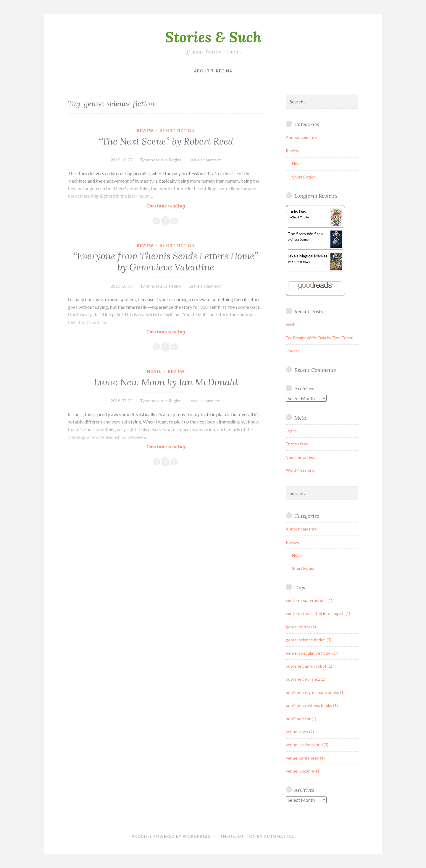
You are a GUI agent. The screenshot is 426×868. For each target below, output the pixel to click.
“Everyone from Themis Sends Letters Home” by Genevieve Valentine (166, 262)
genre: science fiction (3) (309, 640)
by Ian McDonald (166, 382)
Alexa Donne (300, 239)
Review (145, 131)
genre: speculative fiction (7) (312, 653)
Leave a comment (205, 160)
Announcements (301, 137)
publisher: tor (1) (301, 719)
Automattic (279, 836)
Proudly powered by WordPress (171, 836)
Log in (291, 431)
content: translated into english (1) (318, 613)
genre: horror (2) (301, 627)
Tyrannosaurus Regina (161, 160)
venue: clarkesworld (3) (307, 745)
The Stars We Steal (306, 234)
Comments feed (301, 457)
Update (293, 351)
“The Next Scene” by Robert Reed (166, 141)
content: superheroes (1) (309, 600)
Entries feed (297, 444)
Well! (291, 325)
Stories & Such (213, 37)
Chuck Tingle (300, 217)
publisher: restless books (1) (312, 705)
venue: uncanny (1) (303, 771)
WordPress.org (300, 470)
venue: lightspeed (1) (305, 758)
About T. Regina (213, 71)
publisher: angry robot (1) (309, 666)
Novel (154, 371)
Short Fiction (177, 131)
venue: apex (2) (300, 732)
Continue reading (173, 206)
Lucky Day (297, 211)
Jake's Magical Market (308, 256)
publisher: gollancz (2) (306, 679)
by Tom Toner (319, 338)
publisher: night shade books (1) (315, 692)
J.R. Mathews (301, 262)
